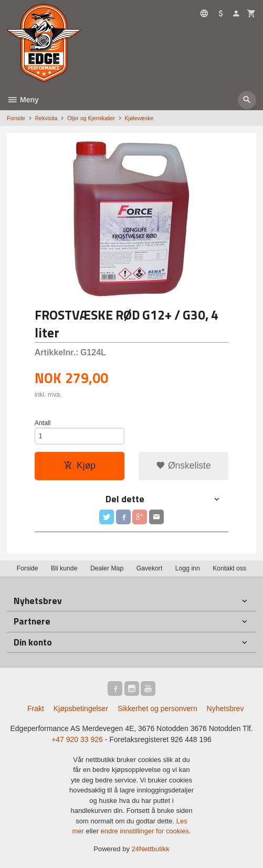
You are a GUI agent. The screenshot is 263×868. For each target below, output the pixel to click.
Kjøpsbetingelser (81, 708)
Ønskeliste (183, 465)
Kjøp (80, 465)
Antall (43, 423)
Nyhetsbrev (225, 708)
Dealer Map (107, 568)
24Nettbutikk (151, 849)
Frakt (36, 708)
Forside (16, 118)
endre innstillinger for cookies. (146, 831)
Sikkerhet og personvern (157, 708)
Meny (23, 100)
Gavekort (150, 568)
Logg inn (188, 568)
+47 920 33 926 (77, 739)
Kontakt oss (229, 568)
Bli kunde (64, 568)
